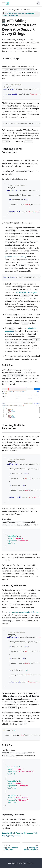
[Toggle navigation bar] (3, 3)
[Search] (38, 3)
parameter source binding (16, 257)
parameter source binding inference (24, 612)
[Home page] (4, 10)
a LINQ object (26, 292)
